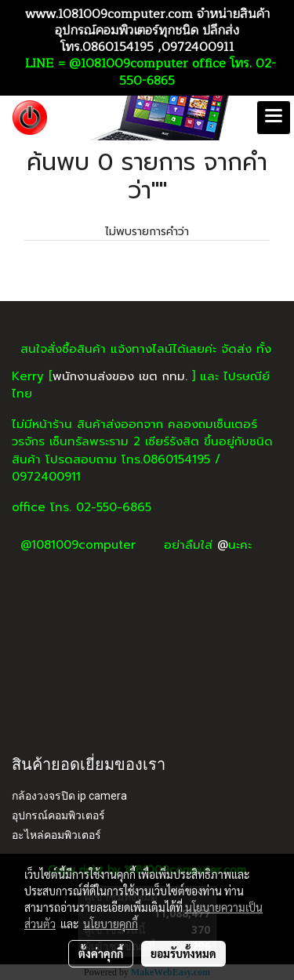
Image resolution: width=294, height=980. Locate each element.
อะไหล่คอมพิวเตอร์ (56, 835)
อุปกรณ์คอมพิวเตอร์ (58, 815)
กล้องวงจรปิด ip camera (69, 796)
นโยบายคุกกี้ (111, 924)
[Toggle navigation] (274, 118)
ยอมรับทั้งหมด (183, 953)
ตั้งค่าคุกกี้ (101, 953)
